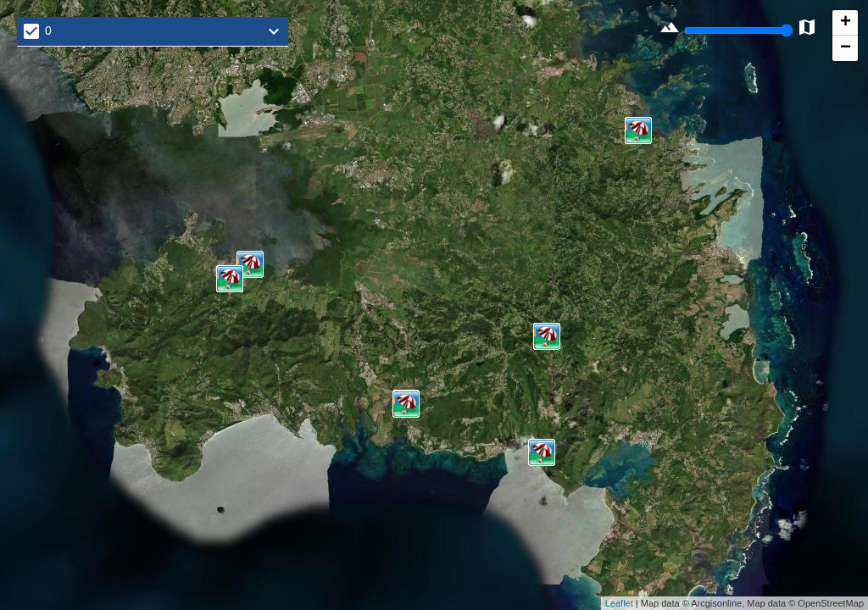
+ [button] (846, 23)
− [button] (846, 48)
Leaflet (619, 603)
